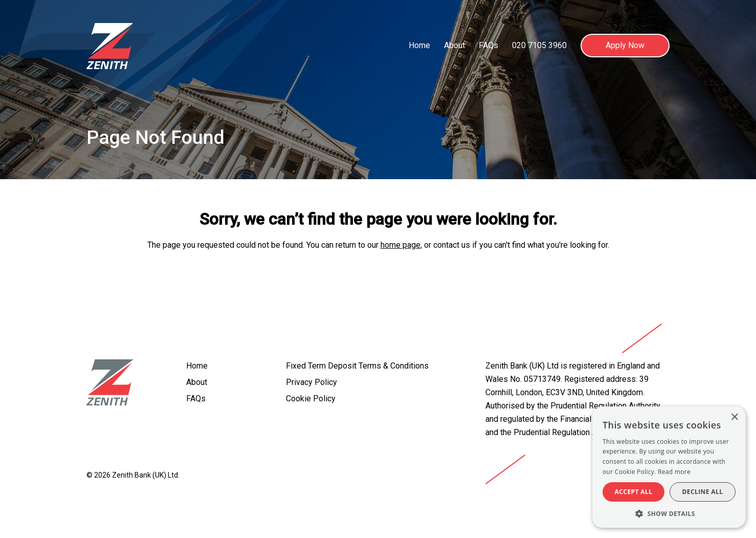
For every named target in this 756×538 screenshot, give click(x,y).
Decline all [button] (703, 492)
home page (401, 245)
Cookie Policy (311, 399)
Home (419, 45)
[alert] (669, 467)
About (454, 45)
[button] (669, 513)
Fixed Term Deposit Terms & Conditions (357, 366)
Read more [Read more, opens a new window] (674, 472)
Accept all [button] (634, 492)
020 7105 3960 (539, 45)
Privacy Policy (312, 382)
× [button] (734, 417)
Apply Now (625, 45)
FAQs (488, 45)
